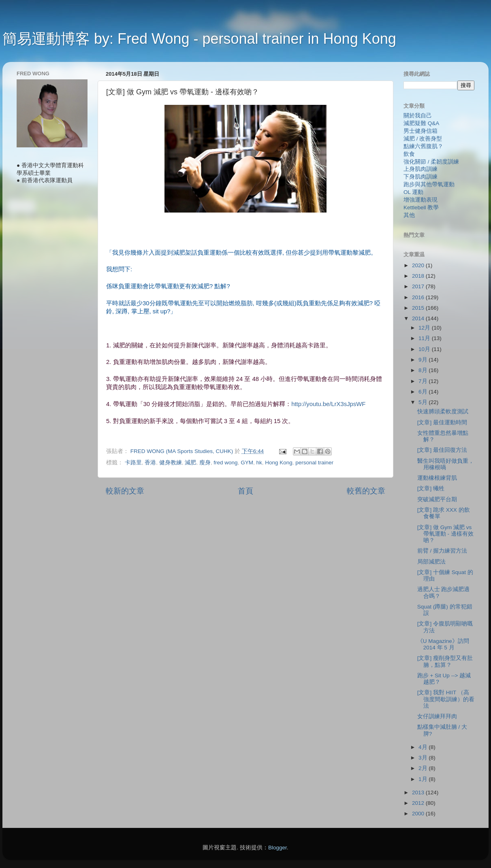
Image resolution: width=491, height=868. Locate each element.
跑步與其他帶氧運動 (429, 184)
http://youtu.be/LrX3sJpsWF (328, 404)
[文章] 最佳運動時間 (442, 422)
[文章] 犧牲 (431, 488)
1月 (424, 779)
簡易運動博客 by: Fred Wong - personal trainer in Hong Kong (199, 39)
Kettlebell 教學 (421, 207)
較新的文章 (125, 491)
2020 (419, 265)
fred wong (225, 463)
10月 (425, 349)
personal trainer (314, 463)
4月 (424, 747)
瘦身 (205, 463)
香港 (150, 463)
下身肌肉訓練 (421, 177)
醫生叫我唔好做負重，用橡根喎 (446, 464)
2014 (419, 318)
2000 (419, 814)
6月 (424, 392)
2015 (419, 308)
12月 (425, 328)
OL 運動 (413, 192)
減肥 (190, 463)
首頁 (245, 491)
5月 (424, 402)
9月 (424, 360)
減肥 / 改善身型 (423, 139)
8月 (424, 370)
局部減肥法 (431, 562)
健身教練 (171, 463)
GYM (247, 463)
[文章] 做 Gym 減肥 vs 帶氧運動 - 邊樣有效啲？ (445, 534)
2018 (419, 276)
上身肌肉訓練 (421, 169)
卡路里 (133, 463)
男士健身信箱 (421, 131)
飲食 (409, 154)
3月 (424, 758)
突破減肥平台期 (437, 499)
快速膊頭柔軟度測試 (443, 412)
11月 (425, 338)
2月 (424, 768)
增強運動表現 (421, 200)
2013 (419, 792)
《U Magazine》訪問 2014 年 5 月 (443, 644)
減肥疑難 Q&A (421, 123)
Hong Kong (279, 463)
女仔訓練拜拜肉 (437, 716)
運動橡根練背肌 (437, 478)
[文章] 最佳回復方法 (442, 450)
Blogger (278, 848)
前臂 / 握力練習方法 (442, 551)
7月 (424, 381)
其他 (409, 215)
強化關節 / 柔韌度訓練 (431, 162)
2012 (419, 803)
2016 (419, 297)
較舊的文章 (366, 491)
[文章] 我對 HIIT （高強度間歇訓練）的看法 (446, 699)
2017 (419, 286)
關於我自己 (418, 116)
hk (259, 463)
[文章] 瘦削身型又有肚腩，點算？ (445, 661)
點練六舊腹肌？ (423, 146)
